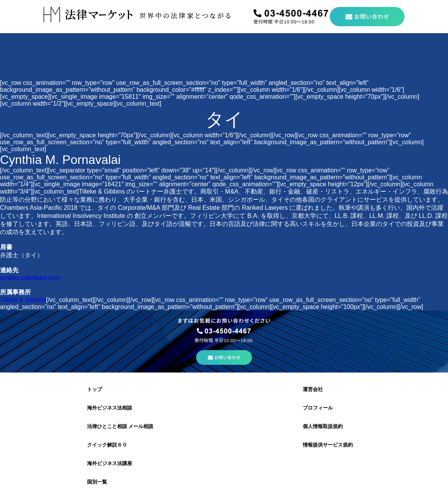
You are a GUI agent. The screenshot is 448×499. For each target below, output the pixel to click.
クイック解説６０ (107, 445)
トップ (95, 389)
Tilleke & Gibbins (23, 300)
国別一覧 (97, 482)
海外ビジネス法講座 (110, 463)
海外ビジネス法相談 (110, 408)
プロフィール (318, 408)
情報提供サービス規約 (328, 445)
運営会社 (313, 389)
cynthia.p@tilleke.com (30, 278)
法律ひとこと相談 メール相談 (120, 426)
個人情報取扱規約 (323, 426)
